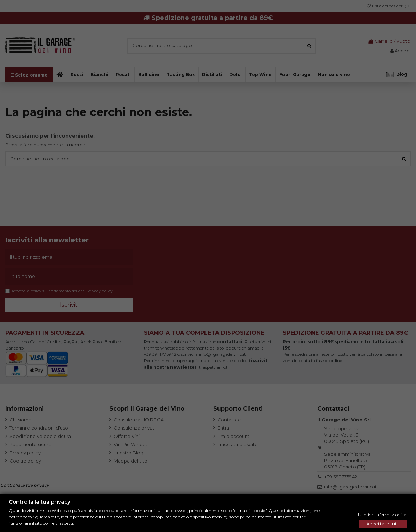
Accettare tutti (383, 524)
